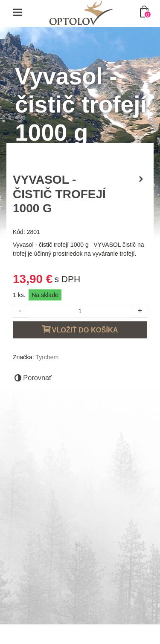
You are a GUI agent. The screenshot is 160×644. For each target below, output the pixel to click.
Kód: (19, 232)
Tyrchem (47, 357)
